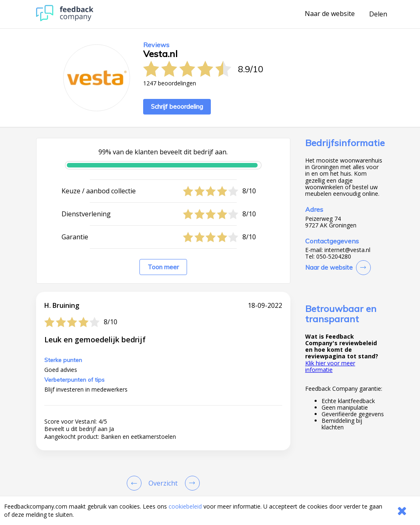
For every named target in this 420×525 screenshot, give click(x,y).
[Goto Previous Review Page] (136, 483)
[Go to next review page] (191, 483)
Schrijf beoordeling (177, 107)
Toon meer (163, 267)
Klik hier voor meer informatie (330, 366)
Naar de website (330, 14)
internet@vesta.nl (347, 250)
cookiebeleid (185, 506)
